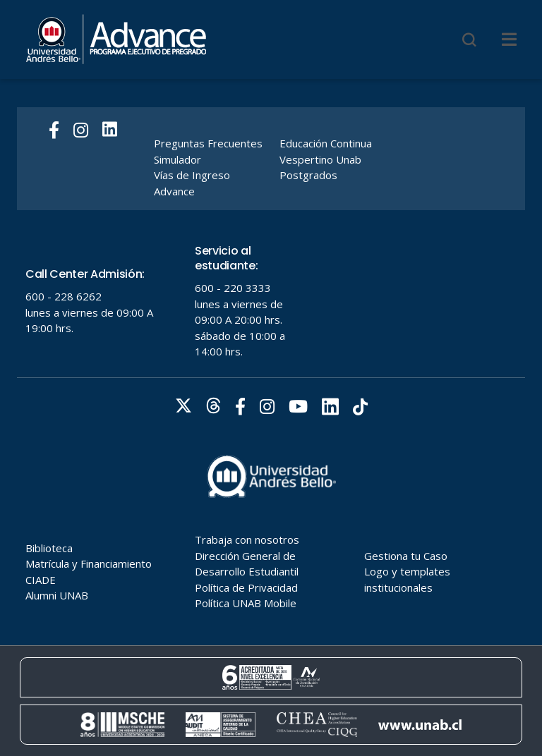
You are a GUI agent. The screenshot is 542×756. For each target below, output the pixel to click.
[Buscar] (469, 39)
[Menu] (509, 39)
